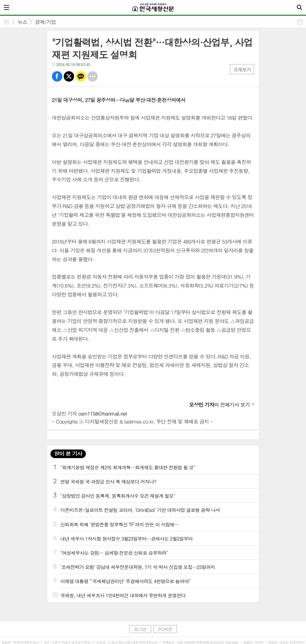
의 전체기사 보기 (220, 405)
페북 (57, 76)
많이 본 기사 (68, 454)
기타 (93, 76)
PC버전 (165, 629)
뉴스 (22, 22)
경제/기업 (45, 22)
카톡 (81, 76)
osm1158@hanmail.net (103, 413)
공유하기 (300, 22)
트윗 (69, 76)
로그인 (140, 629)
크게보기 (242, 70)
